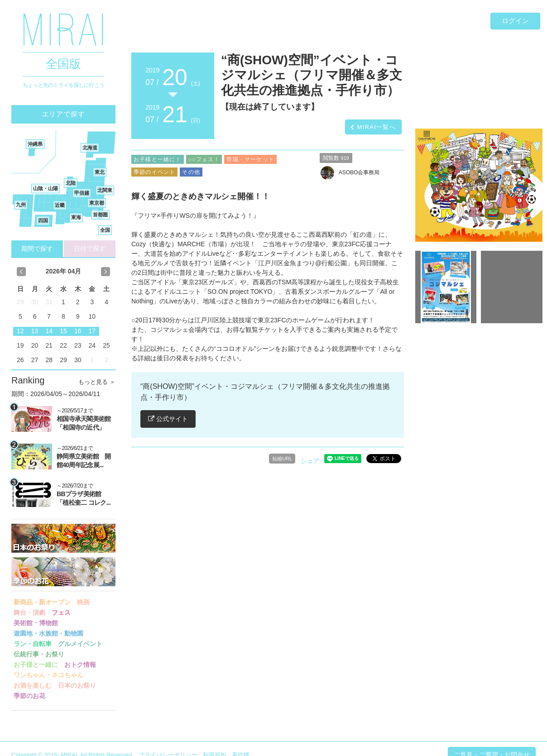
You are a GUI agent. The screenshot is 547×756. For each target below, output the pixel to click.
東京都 (97, 203)
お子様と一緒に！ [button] (158, 159)
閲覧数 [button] (336, 158)
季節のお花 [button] (29, 696)
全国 (105, 230)
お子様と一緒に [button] (36, 665)
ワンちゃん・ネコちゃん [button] (48, 675)
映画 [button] (83, 602)
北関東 (105, 190)
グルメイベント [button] (80, 644)
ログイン (515, 21)
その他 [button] (191, 172)
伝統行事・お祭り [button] (39, 654)
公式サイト (168, 419)
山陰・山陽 (46, 188)
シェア (310, 461)
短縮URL (282, 459)
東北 (100, 172)
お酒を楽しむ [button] (33, 685)
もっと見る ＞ (97, 382)
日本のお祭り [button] (77, 685)
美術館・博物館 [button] (36, 623)
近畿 (60, 205)
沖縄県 (35, 144)
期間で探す (37, 249)
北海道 (90, 148)
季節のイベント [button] (154, 172)
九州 (21, 205)
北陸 (71, 183)
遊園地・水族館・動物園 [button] (48, 633)
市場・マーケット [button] (250, 159)
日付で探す (90, 249)
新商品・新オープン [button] (42, 602)
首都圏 (100, 215)
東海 (76, 217)
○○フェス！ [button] (204, 159)
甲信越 (82, 193)
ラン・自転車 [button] (33, 644)
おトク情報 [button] (80, 665)
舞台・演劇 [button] (29, 612)
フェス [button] (61, 612)
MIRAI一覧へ (376, 127)
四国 (43, 220)
